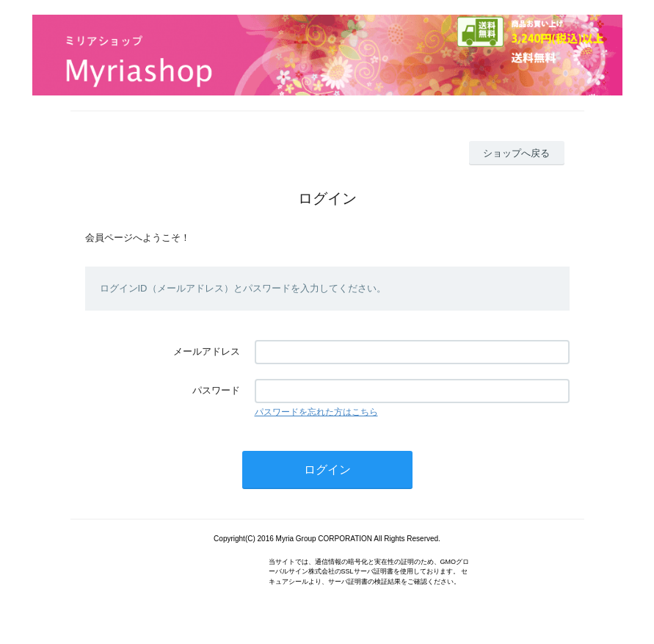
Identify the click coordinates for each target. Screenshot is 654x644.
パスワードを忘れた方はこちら (316, 412)
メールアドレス (207, 351)
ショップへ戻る (516, 153)
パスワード (216, 390)
